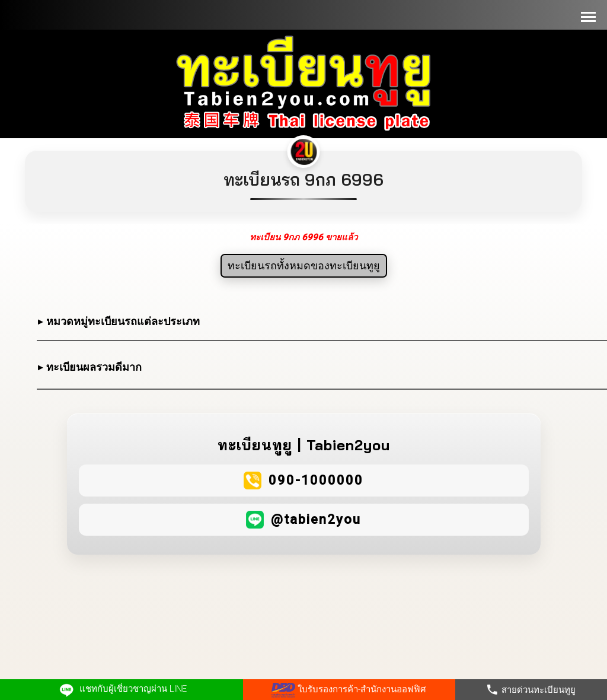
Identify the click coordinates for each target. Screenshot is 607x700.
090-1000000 (316, 480)
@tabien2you (316, 519)
